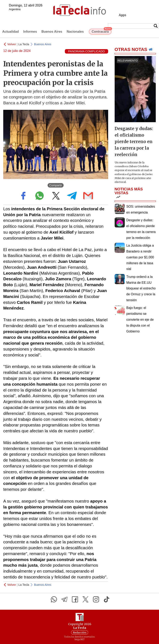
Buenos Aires (52, 32)
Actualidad (11, 32)
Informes (30, 32)
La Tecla (24, 44)
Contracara (101, 31)
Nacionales (75, 32)
